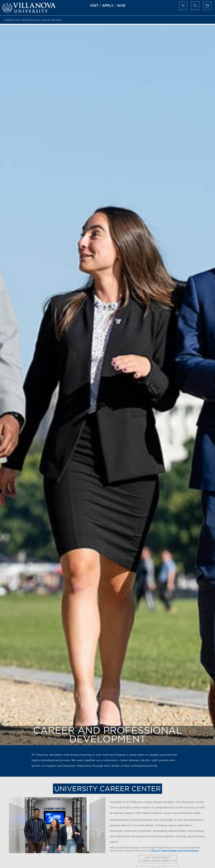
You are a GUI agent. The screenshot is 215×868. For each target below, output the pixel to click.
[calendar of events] (207, 6)
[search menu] (195, 6)
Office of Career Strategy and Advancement (174, 851)
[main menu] (183, 6)
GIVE (121, 5)
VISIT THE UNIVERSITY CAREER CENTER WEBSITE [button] (158, 859)
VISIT (94, 5)
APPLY (108, 5)
